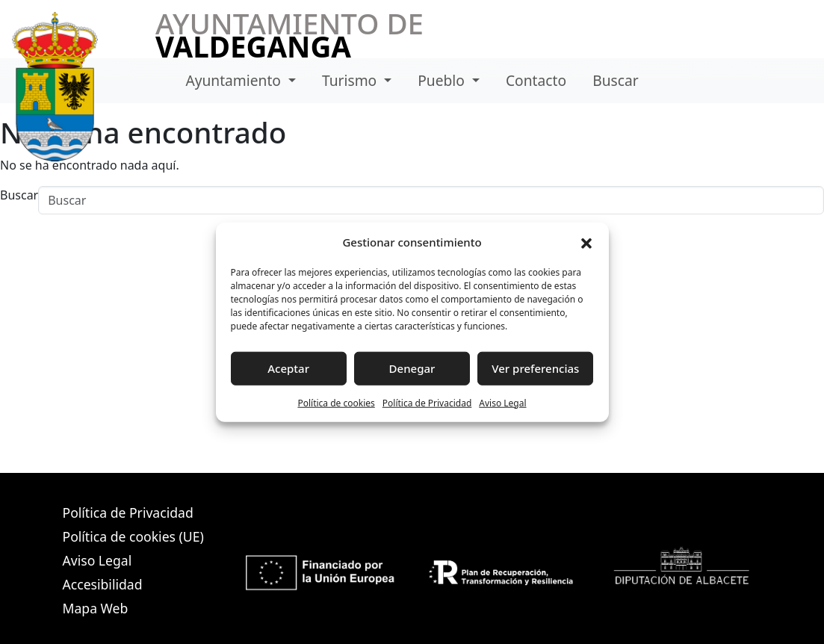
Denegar (412, 368)
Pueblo (443, 80)
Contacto (536, 80)
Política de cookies (336, 402)
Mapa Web (96, 608)
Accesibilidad (103, 584)
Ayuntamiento (235, 80)
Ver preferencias (535, 368)
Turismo (351, 80)
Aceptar (288, 368)
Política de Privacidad (427, 402)
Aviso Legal (502, 402)
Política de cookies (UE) (133, 536)
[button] (586, 242)
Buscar (615, 80)
